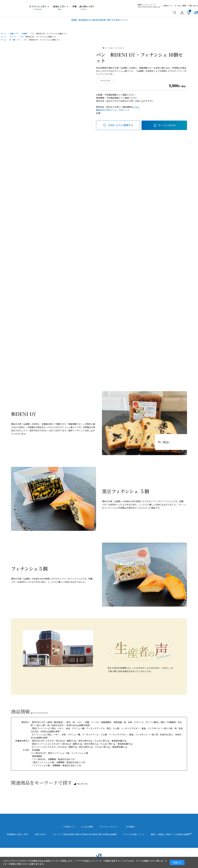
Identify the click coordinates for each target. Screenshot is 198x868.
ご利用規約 (130, 827)
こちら (136, 107)
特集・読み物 (84, 7)
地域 (60, 7)
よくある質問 (87, 827)
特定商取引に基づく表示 (18, 834)
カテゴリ (38, 7)
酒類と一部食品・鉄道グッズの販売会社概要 (170, 834)
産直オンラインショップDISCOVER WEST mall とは (149, 6)
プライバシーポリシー (109, 827)
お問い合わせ (193, 6)
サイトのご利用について (134, 834)
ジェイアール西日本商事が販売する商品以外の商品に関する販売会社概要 (85, 834)
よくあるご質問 (180, 6)
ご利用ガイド (167, 6)
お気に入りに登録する (121, 125)
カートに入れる (167, 125)
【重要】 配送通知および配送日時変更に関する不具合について (99, 20)
